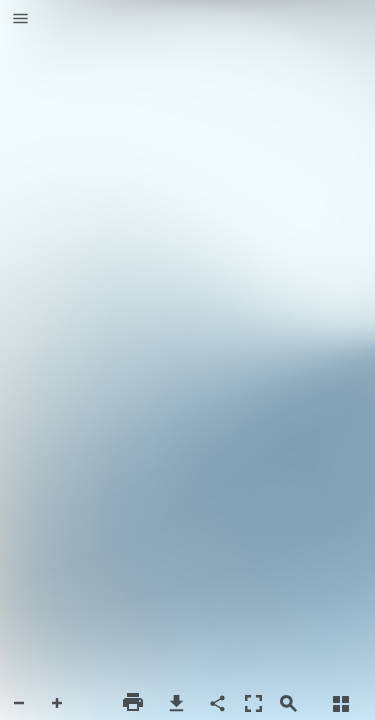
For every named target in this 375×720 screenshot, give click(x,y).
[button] (20, 20)
